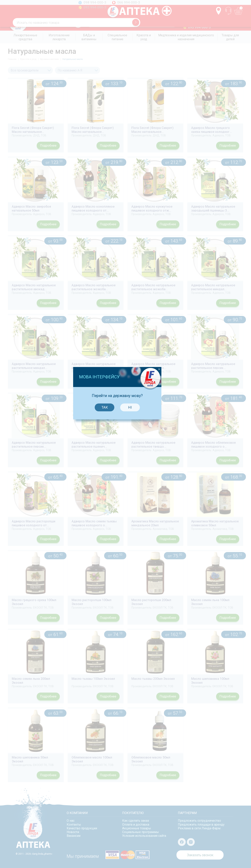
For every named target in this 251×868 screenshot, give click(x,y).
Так (112, 424)
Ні (138, 424)
